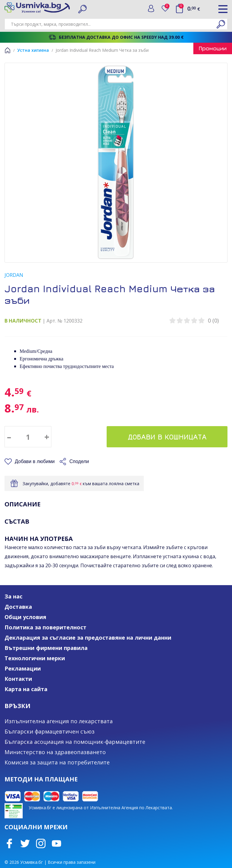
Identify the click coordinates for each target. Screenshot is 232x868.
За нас (13, 596)
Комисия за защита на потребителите (57, 762)
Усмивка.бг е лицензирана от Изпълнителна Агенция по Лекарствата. (101, 808)
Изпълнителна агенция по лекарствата (59, 721)
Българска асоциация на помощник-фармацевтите (75, 742)
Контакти (18, 679)
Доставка (18, 607)
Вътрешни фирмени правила (46, 648)
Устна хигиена (33, 50)
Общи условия (25, 617)
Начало (8, 50)
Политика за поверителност (45, 627)
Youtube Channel (56, 843)
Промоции (213, 48)
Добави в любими (35, 461)
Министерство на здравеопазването (55, 752)
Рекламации (23, 668)
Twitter (25, 843)
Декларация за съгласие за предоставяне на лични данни (88, 638)
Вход (151, 8)
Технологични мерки (35, 658)
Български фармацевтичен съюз (50, 731)
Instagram (41, 843)
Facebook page (9, 843)
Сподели (79, 461)
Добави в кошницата (167, 437)
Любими (167, 7)
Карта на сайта (26, 689)
